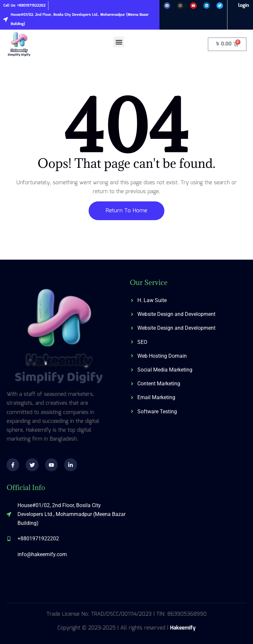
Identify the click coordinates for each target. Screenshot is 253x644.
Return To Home (126, 211)
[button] (119, 42)
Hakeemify (183, 628)
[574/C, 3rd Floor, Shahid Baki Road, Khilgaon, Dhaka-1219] (188, 534)
